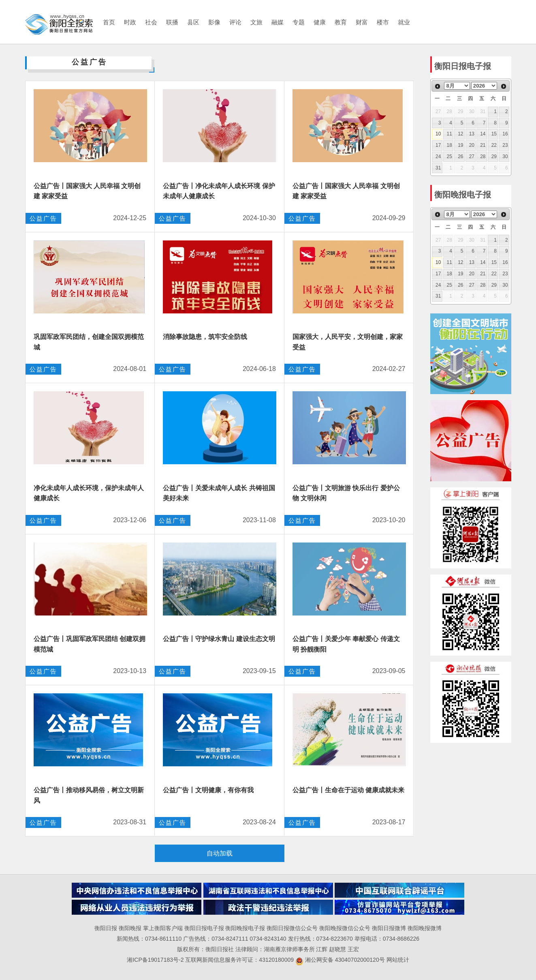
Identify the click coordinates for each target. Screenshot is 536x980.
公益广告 (43, 218)
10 (438, 134)
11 (450, 134)
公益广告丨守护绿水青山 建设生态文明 (219, 639)
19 (460, 145)
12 (460, 134)
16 (505, 134)
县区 (193, 22)
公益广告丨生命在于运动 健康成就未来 (348, 790)
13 (472, 134)
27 (472, 157)
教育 (341, 22)
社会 (151, 22)
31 (438, 168)
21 (483, 145)
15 (494, 134)
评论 (235, 22)
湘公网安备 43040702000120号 (340, 960)
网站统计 (398, 960)
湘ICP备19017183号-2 (156, 960)
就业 (404, 22)
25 (450, 157)
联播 (172, 22)
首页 (109, 22)
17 (438, 145)
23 (505, 145)
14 (483, 134)
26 (460, 157)
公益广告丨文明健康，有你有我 (208, 790)
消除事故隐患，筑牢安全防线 (205, 337)
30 (505, 157)
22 (494, 145)
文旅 (256, 22)
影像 (214, 22)
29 (494, 157)
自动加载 (220, 853)
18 (450, 145)
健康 (320, 22)
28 (483, 157)
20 (472, 145)
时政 (130, 22)
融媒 (278, 22)
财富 (362, 22)
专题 (299, 22)
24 (438, 157)
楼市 (383, 22)
